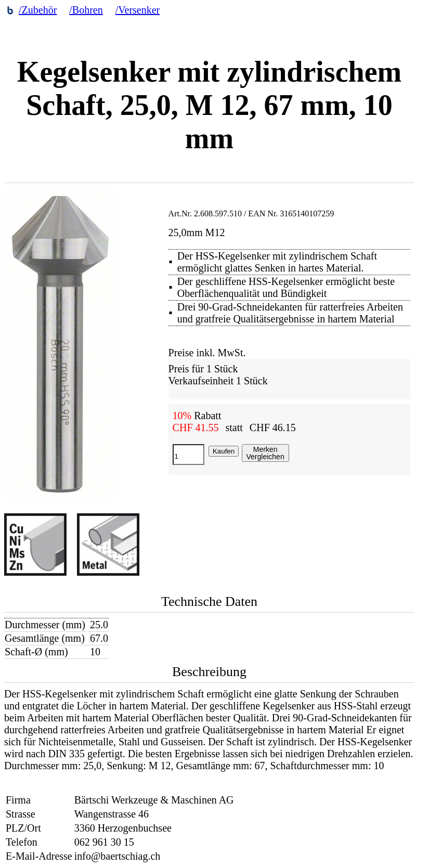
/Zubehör (38, 10)
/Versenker (138, 10)
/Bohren (86, 10)
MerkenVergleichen (265, 453)
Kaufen (224, 451)
